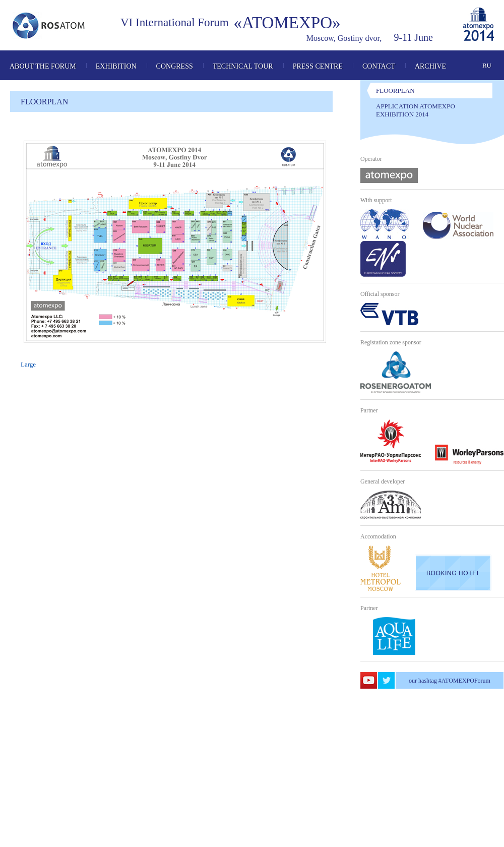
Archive (430, 66)
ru (487, 65)
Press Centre (318, 66)
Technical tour (243, 66)
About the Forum (43, 66)
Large (28, 364)
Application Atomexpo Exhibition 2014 (416, 110)
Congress (175, 66)
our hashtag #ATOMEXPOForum (450, 681)
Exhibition (116, 66)
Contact (379, 66)
